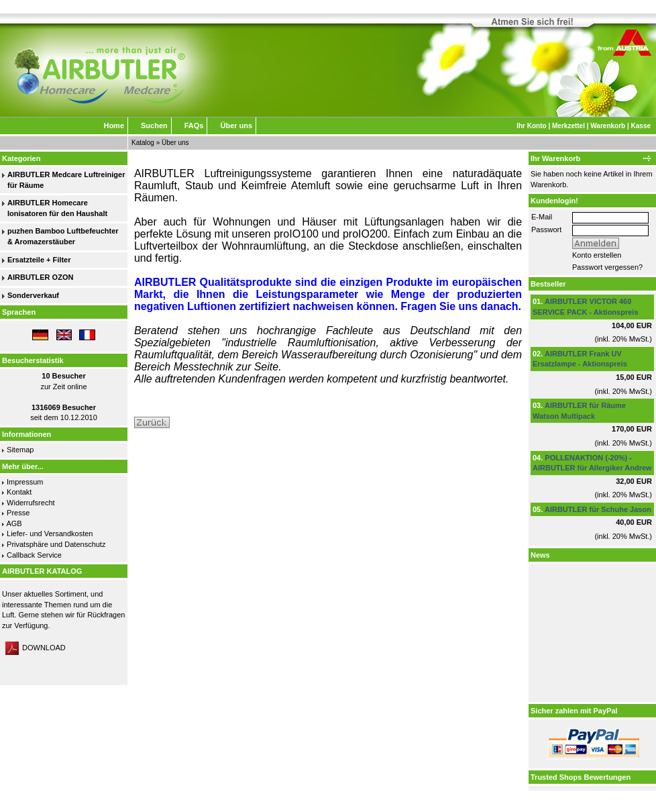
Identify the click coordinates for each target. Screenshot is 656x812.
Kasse (641, 126)
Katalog (143, 143)
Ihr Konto (531, 126)
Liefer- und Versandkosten (50, 534)
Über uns (236, 125)
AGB (14, 523)
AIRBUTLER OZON (40, 277)
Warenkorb (608, 126)
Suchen (154, 125)
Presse (18, 513)
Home (114, 125)
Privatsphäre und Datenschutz (56, 544)
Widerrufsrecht (31, 503)
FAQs (194, 125)
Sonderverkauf (33, 295)
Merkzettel (568, 126)
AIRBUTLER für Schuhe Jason (598, 509)
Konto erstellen (597, 255)
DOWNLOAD (36, 648)
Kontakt (19, 492)
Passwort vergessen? (607, 267)
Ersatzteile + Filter (39, 260)
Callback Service (34, 555)
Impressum (25, 482)
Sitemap (20, 450)
